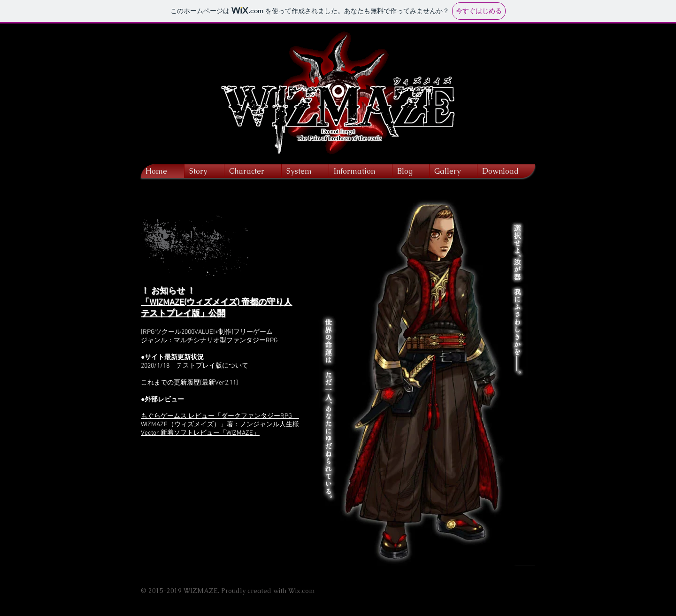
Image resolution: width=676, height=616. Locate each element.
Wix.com (301, 591)
